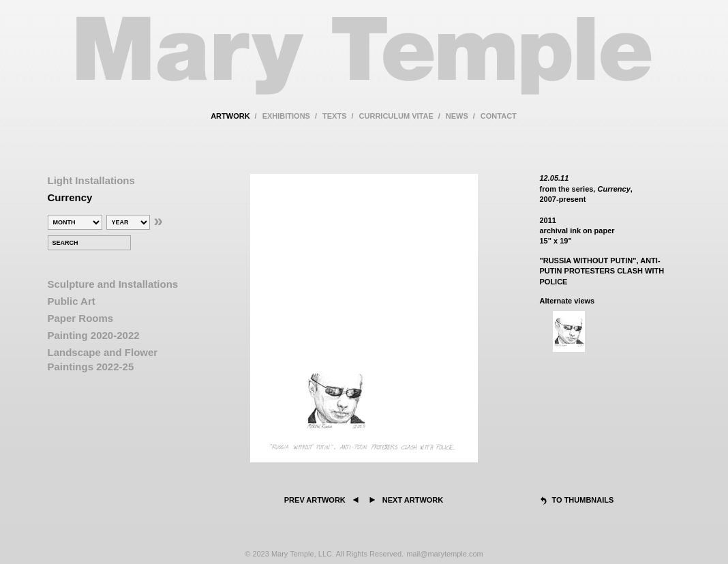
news (457, 116)
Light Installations (91, 180)
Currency (70, 197)
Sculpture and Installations (113, 284)
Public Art (72, 301)
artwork (230, 116)
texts (334, 116)
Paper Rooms (81, 318)
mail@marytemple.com (445, 554)
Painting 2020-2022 (94, 335)
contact (499, 116)
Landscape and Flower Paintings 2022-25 (103, 359)
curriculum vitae (396, 116)
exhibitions (286, 116)
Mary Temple (364, 64)
